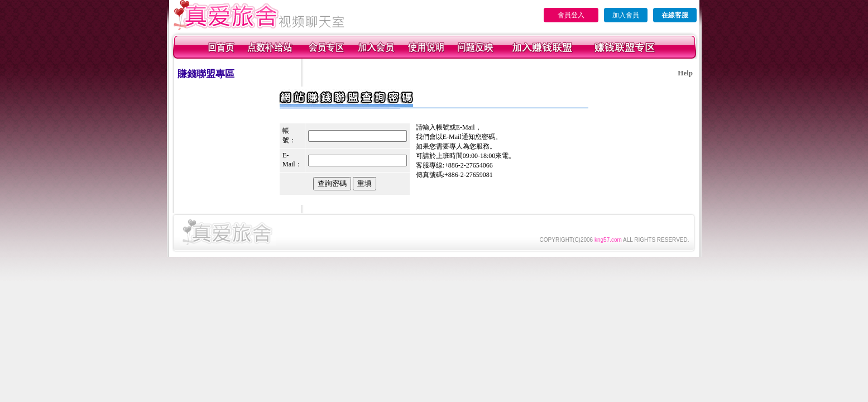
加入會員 (626, 15)
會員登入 (571, 15)
